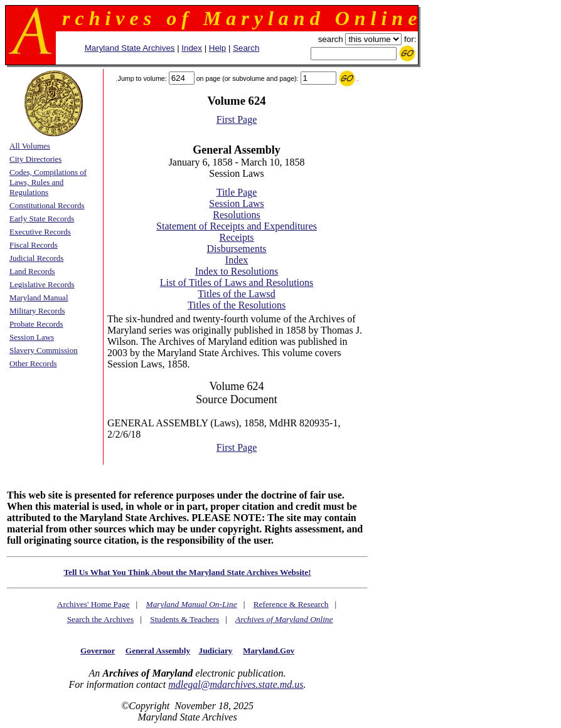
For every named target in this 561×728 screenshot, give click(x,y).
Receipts (237, 237)
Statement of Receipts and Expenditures (237, 226)
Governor (98, 651)
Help (217, 48)
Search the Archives (101, 619)
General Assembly (158, 651)
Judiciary (215, 651)
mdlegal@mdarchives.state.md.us (236, 684)
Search (246, 48)
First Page (237, 119)
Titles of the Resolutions (237, 305)
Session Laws (237, 203)
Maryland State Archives (130, 48)
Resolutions (237, 215)
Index (192, 48)
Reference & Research (291, 604)
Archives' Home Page (93, 604)
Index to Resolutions (237, 271)
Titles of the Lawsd (236, 294)
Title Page (237, 192)
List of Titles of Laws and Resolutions (237, 282)
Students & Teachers (184, 619)
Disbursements (236, 249)
